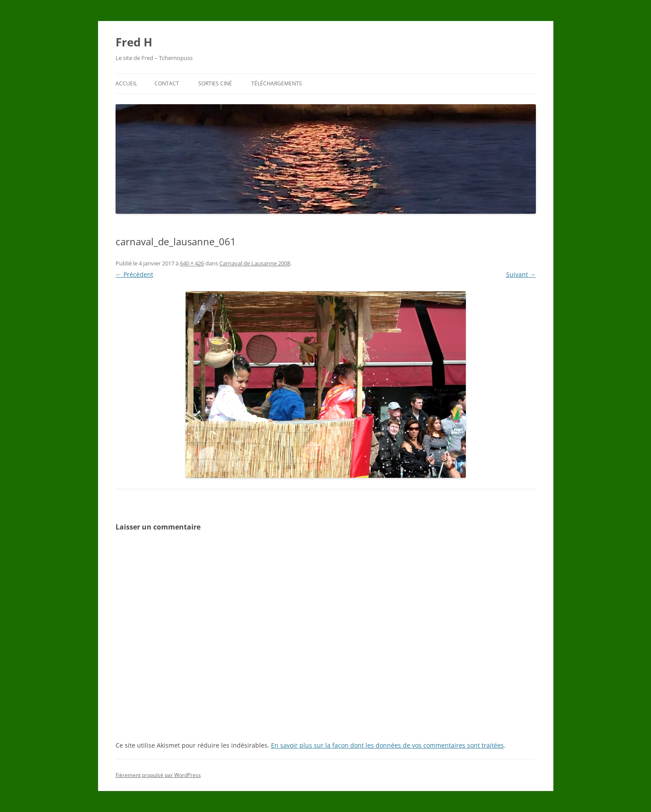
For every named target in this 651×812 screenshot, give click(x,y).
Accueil (126, 83)
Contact (167, 83)
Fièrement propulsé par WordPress (158, 775)
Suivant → (521, 274)
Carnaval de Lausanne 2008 (255, 263)
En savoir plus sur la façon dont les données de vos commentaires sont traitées (387, 745)
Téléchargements (277, 83)
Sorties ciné (215, 83)
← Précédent (134, 274)
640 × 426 (192, 263)
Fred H (134, 42)
